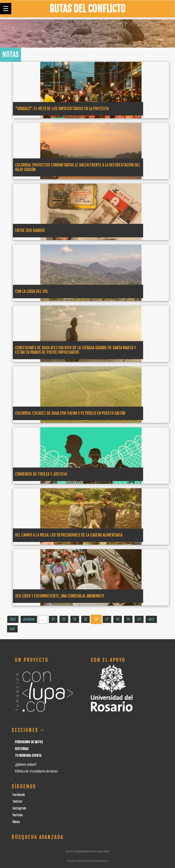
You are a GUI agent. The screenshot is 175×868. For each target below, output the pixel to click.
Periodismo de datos (29, 742)
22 (53, 619)
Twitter (17, 802)
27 (107, 619)
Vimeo (16, 822)
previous (29, 619)
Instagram (19, 808)
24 (75, 619)
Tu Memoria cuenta (28, 756)
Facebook (19, 795)
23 (64, 619)
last (12, 629)
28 (118, 619)
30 (139, 619)
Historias (22, 749)
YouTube (18, 815)
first (13, 619)
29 (128, 619)
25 (85, 619)
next (151, 619)
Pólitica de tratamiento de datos (36, 771)
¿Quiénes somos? (26, 765)
